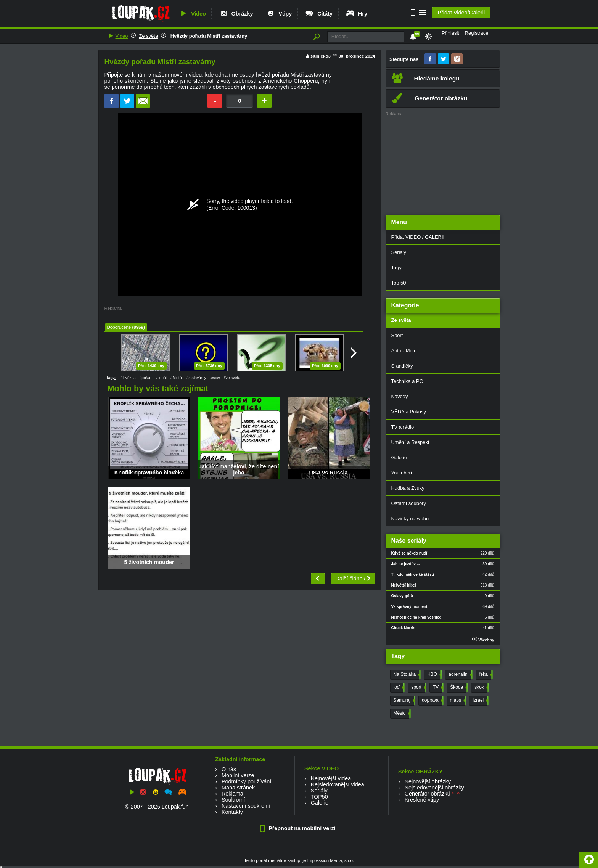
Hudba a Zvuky (408, 488)
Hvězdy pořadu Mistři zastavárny (208, 36)
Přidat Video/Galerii (461, 13)
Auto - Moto (404, 351)
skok (481, 688)
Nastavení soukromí (246, 806)
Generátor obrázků (428, 794)
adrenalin (460, 675)
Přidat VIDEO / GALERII (418, 237)
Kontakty (232, 812)
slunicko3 (321, 56)
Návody (400, 396)
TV (437, 688)
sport (418, 688)
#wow (215, 378)
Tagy (396, 268)
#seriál (161, 378)
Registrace (477, 33)
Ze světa (148, 36)
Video (192, 14)
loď (399, 688)
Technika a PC (407, 381)
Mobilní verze (238, 775)
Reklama (232, 794)
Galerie (399, 457)
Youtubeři (402, 473)
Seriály (399, 252)
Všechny (483, 639)
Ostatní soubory (409, 503)
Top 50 (399, 283)
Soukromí (233, 800)
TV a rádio (403, 427)
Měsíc (401, 714)
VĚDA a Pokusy (409, 412)
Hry (356, 14)
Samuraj (404, 701)
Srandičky (402, 366)
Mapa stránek (238, 788)
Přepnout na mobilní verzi (299, 828)
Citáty (319, 14)
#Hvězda (128, 378)
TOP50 (319, 797)
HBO (434, 675)
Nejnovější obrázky (428, 781)
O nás (229, 769)
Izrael (480, 701)
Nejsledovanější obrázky (434, 788)
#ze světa (232, 378)
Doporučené (119, 327)
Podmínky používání (246, 781)
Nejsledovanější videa (338, 784)
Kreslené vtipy (422, 800)
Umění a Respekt (410, 442)
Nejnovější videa (331, 778)
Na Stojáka (407, 675)
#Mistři (176, 378)
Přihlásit (450, 33)
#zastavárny (196, 378)
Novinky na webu (410, 518)
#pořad (145, 378)
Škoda (458, 688)
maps (457, 701)
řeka (485, 675)
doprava (432, 701)
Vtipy (279, 14)
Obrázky (236, 14)
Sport (397, 335)
